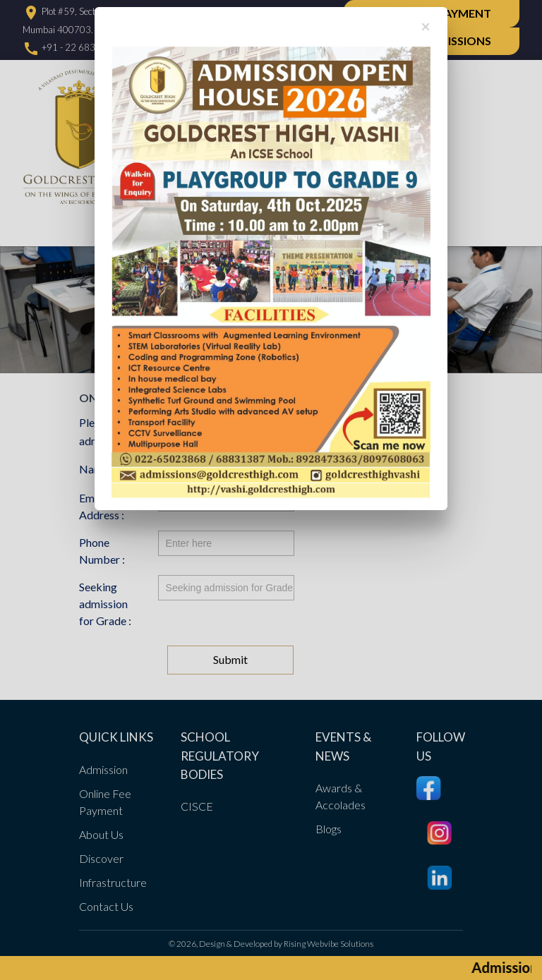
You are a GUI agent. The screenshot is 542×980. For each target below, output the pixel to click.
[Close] (426, 27)
